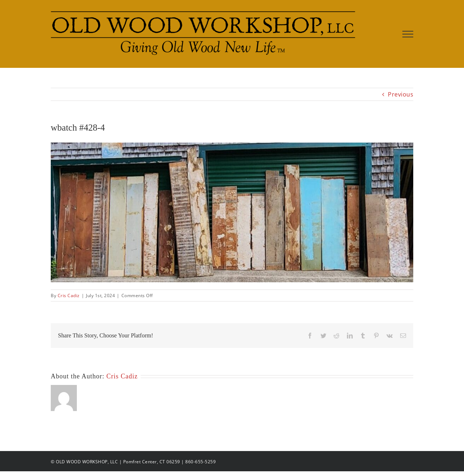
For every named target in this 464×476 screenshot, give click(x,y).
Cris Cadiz (69, 296)
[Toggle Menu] (408, 34)
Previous (401, 94)
